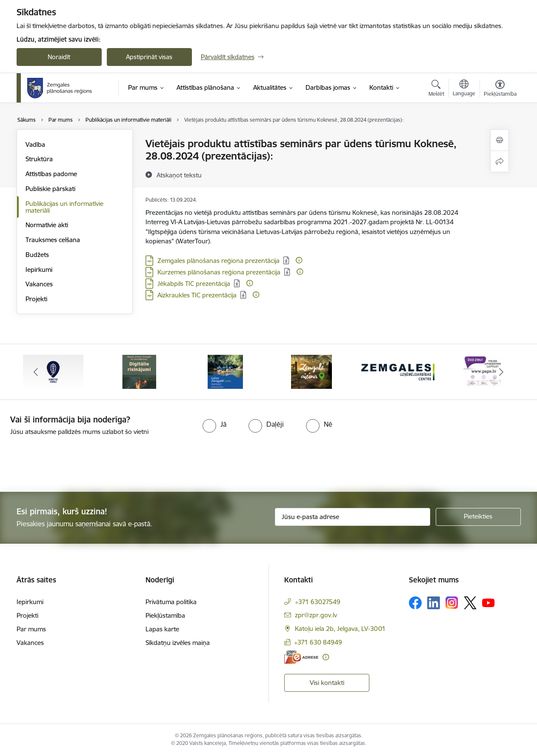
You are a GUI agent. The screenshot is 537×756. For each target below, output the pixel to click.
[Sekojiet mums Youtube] (488, 602)
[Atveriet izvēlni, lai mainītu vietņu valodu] (464, 89)
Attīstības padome (51, 174)
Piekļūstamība (165, 615)
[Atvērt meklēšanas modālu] (436, 89)
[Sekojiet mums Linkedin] (434, 603)
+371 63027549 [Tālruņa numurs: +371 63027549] (318, 602)
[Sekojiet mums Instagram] (452, 603)
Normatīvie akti (47, 225)
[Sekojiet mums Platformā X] (470, 603)
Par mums (31, 629)
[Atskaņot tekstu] (179, 175)
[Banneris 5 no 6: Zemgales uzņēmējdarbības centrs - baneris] (398, 371)
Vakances (39, 284)
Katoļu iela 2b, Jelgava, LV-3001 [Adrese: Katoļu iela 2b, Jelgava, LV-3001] (340, 629)
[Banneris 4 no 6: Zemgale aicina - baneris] (311, 371)
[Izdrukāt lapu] (500, 140)
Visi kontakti (327, 683)
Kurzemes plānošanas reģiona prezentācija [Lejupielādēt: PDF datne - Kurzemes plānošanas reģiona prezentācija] (219, 272)
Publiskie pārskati (50, 189)
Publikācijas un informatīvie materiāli (64, 207)
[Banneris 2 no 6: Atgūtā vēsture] (139, 371)
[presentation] (71, 460)
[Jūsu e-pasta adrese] (353, 517)
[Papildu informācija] (299, 260)
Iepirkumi (39, 270)
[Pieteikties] (478, 517)
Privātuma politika (171, 602)
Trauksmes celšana (53, 240)
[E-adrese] (301, 657)
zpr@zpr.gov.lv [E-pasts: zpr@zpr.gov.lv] (316, 615)
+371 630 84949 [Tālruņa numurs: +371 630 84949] (318, 642)
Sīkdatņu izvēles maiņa (178, 643)
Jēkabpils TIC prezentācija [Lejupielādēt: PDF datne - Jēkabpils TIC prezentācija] (194, 284)
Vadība (35, 144)
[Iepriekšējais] (36, 372)
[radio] (214, 424)
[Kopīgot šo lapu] (500, 161)
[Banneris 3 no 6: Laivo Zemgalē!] (225, 371)
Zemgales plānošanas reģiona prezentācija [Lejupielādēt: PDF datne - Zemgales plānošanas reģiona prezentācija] (219, 261)
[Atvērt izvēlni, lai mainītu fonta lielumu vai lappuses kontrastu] (500, 89)
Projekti (36, 299)
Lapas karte (162, 629)
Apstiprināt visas (149, 57)
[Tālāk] (501, 372)
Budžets (37, 255)
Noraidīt (59, 57)
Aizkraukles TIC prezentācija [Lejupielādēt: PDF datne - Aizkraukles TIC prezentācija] (197, 295)
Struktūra (39, 159)
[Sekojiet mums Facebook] (415, 603)
